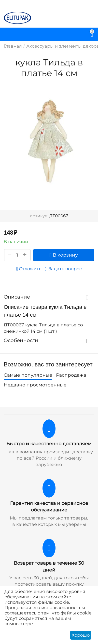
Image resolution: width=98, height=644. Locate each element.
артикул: (39, 216)
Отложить (29, 269)
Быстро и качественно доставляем (49, 444)
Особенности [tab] (48, 340)
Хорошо (81, 635)
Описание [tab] (48, 297)
